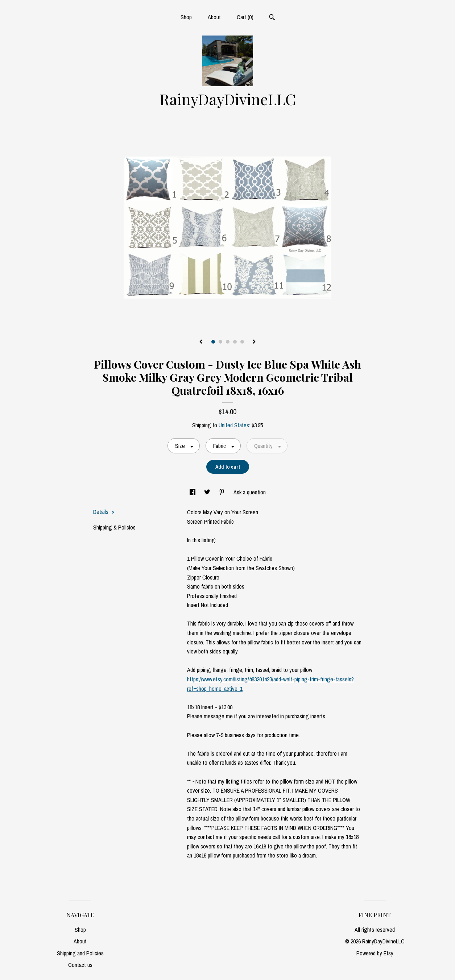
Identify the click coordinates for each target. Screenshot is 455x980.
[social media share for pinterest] (223, 492)
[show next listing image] (254, 342)
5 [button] (242, 342)
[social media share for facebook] (193, 492)
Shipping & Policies (114, 527)
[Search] (272, 18)
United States (234, 425)
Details (104, 512)
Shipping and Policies (80, 953)
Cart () (245, 17)
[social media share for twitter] (208, 492)
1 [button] (213, 342)
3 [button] (228, 342)
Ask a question (250, 492)
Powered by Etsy (375, 953)
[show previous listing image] (201, 342)
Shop (186, 17)
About (214, 17)
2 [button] (220, 342)
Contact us (80, 965)
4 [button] (235, 342)
